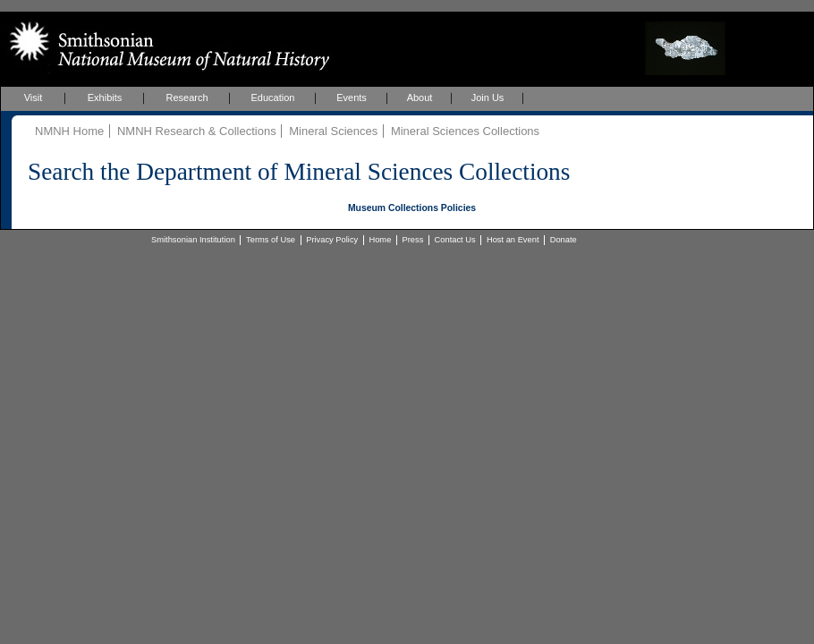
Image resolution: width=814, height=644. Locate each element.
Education (273, 97)
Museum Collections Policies (412, 208)
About (420, 97)
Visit (34, 97)
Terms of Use (271, 240)
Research (187, 97)
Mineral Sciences (333, 131)
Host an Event (513, 240)
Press (413, 240)
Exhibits (105, 97)
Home (380, 240)
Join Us (488, 97)
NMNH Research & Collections (197, 131)
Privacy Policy (332, 240)
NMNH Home (69, 131)
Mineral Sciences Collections (465, 131)
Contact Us (455, 240)
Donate (564, 240)
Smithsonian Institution (193, 240)
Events (352, 97)
